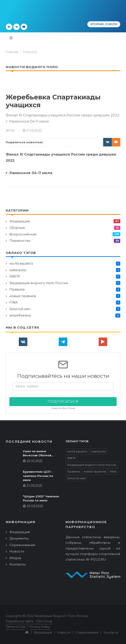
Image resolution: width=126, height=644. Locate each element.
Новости (30, 52)
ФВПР (15, 276)
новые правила (23, 296)
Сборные (17, 228)
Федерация (20, 221)
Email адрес (27, 386)
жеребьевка (20, 315)
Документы (19, 538)
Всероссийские (23, 234)
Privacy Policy (40, 627)
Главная (12, 52)
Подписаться (63, 401)
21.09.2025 (34, 486)
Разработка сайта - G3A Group (29, 621)
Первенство (20, 241)
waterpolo (18, 270)
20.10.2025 (34, 461)
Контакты (17, 564)
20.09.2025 (35, 506)
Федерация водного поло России (39, 283)
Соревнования (22, 545)
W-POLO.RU (96, 559)
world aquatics (21, 263)
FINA (14, 302)
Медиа (15, 558)
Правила (17, 289)
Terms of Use (16, 627)
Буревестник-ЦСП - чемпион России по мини (38, 476)
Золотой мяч (20, 309)
